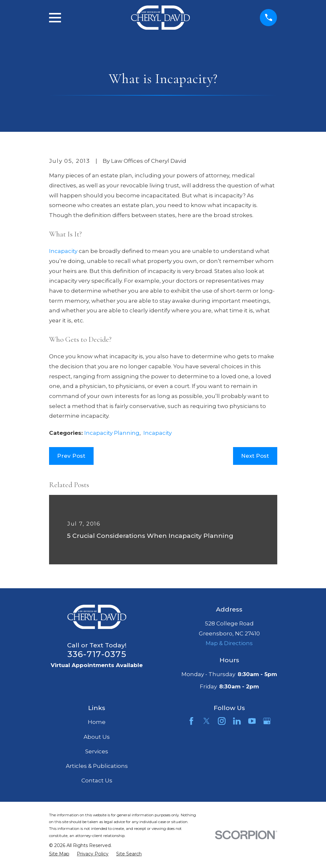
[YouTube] (252, 721)
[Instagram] (222, 721)
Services (97, 751)
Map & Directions (229, 643)
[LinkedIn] (237, 721)
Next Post (255, 456)
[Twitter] (207, 721)
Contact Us (97, 780)
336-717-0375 (97, 654)
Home (97, 722)
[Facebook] (191, 721)
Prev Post (71, 456)
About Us (97, 737)
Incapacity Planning (112, 433)
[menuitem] (59, 854)
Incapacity (64, 251)
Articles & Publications (97, 766)
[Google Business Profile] (267, 721)
